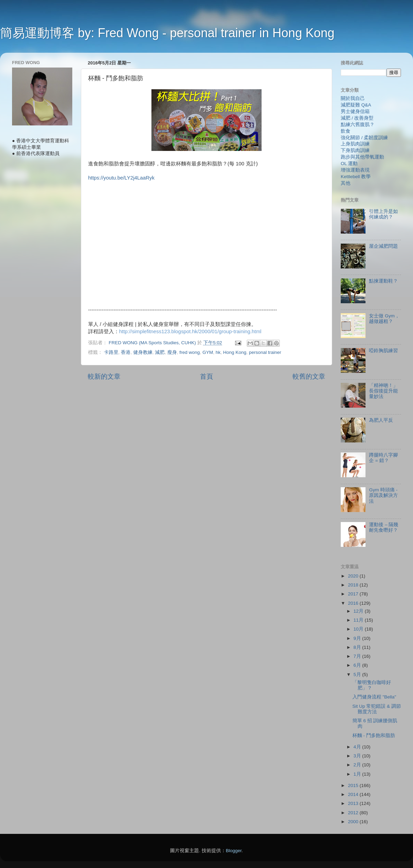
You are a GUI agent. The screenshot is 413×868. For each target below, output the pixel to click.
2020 (354, 576)
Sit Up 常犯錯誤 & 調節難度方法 (377, 709)
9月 (358, 638)
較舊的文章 (309, 376)
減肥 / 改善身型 (357, 118)
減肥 (160, 352)
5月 (358, 675)
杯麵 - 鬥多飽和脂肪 (374, 736)
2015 (354, 785)
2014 (354, 794)
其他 (346, 183)
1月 (358, 774)
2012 (354, 813)
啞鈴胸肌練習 (383, 351)
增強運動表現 (355, 170)
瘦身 (172, 352)
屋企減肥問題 (383, 246)
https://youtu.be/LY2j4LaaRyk (121, 178)
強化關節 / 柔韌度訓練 (364, 138)
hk (218, 352)
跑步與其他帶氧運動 (362, 157)
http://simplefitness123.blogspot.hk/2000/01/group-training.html (190, 331)
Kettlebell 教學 (356, 177)
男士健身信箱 (355, 111)
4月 (358, 747)
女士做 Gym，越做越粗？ (384, 319)
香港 (126, 352)
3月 (358, 756)
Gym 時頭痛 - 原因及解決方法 (383, 495)
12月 (359, 611)
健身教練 (143, 352)
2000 (354, 822)
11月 (359, 620)
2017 (354, 594)
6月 (358, 665)
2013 (354, 803)
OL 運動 (349, 164)
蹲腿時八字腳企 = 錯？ (383, 458)
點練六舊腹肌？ (358, 125)
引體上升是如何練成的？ (383, 214)
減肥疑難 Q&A (356, 105)
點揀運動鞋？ (383, 281)
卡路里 (111, 352)
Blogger (234, 851)
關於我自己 (353, 98)
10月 (359, 629)
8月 (358, 647)
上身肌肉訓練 (355, 144)
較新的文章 (104, 376)
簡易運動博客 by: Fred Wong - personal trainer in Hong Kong (167, 33)
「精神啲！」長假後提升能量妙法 (383, 391)
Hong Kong (235, 352)
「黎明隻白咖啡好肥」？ (372, 685)
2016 (354, 603)
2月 (358, 765)
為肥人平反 (381, 420)
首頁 (206, 376)
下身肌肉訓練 (355, 150)
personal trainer (265, 352)
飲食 (346, 131)
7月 (358, 656)
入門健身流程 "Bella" (374, 697)
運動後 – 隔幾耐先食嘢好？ (384, 527)
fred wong (189, 352)
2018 (354, 585)
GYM (208, 352)
